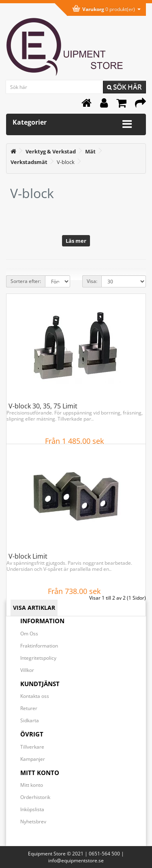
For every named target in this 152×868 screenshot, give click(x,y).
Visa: (92, 281)
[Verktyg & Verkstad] (51, 151)
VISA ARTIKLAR (34, 608)
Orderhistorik (35, 797)
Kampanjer (33, 759)
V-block (66, 162)
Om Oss (29, 634)
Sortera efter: (26, 281)
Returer (29, 708)
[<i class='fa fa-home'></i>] (13, 151)
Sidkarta (30, 720)
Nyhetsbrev (33, 822)
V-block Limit (28, 556)
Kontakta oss (35, 696)
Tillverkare (32, 747)
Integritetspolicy (38, 658)
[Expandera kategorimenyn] (127, 124)
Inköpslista (32, 809)
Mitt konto (32, 785)
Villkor (27, 670)
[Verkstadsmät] (29, 162)
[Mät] (90, 151)
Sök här (124, 87)
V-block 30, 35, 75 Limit (43, 406)
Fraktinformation (39, 646)
